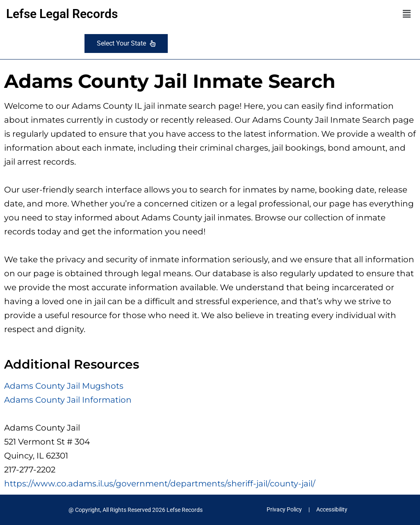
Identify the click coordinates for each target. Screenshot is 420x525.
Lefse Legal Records (62, 14)
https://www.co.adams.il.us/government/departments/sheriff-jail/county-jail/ (160, 484)
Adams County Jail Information (68, 400)
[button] (407, 14)
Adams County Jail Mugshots (64, 386)
